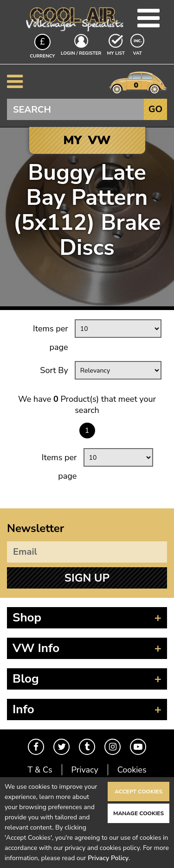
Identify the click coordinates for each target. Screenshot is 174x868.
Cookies (132, 770)
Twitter (61, 747)
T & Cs (40, 770)
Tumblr (87, 747)
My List (116, 53)
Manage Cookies (139, 813)
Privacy (85, 770)
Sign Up (87, 578)
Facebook (36, 747)
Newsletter (35, 528)
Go (155, 109)
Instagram (113, 747)
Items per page (51, 338)
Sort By (54, 370)
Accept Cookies (139, 792)
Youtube (138, 747)
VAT (138, 53)
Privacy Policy (108, 858)
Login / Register (81, 53)
